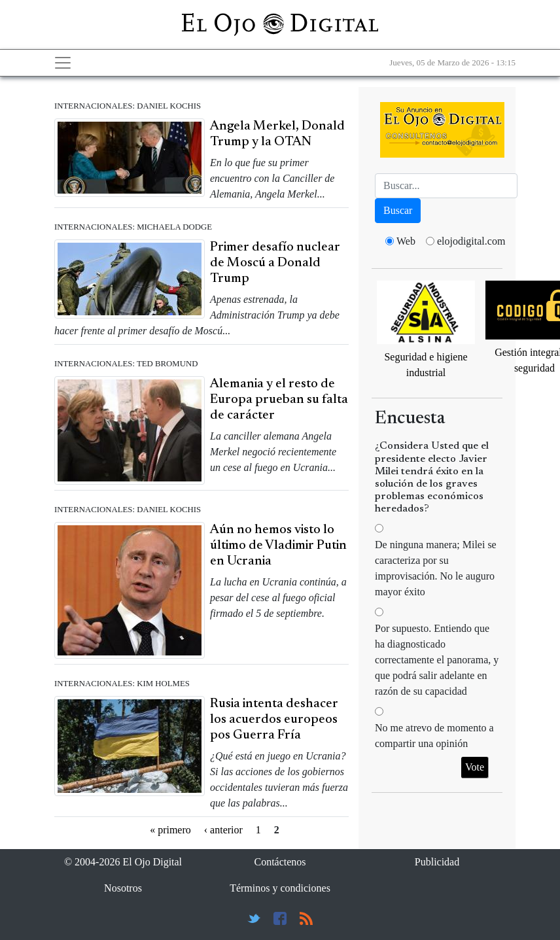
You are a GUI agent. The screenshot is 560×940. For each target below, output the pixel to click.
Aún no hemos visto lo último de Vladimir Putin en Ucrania (278, 546)
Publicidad (437, 862)
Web (406, 241)
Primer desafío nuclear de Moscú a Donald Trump (275, 263)
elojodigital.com (471, 241)
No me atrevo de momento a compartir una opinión (434, 736)
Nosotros (123, 888)
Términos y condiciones (280, 888)
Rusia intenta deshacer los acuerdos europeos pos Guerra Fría (274, 720)
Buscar (398, 210)
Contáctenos (280, 862)
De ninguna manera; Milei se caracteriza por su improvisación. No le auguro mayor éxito (436, 568)
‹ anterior (223, 830)
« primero (170, 830)
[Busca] (446, 186)
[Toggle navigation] (63, 63)
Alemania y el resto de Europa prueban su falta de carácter (279, 400)
